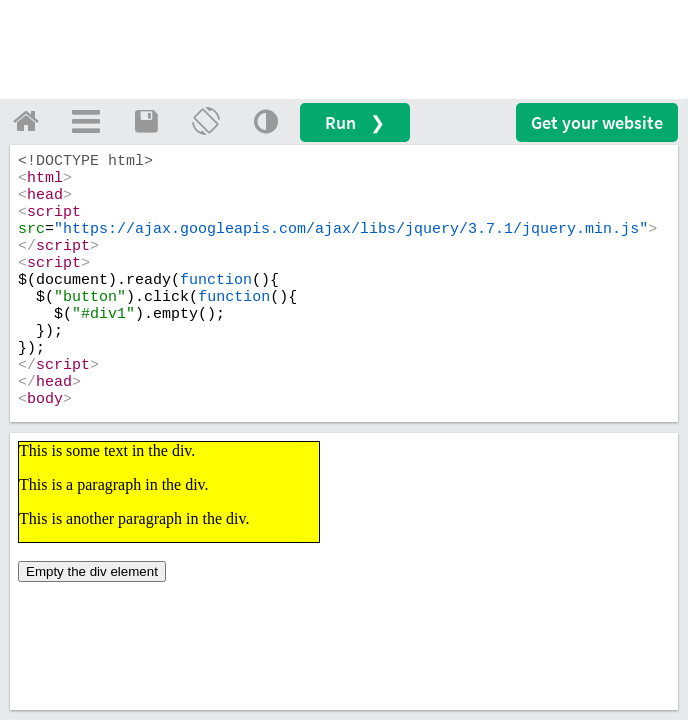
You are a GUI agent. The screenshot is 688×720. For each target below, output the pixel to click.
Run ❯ (355, 122)
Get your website (597, 122)
